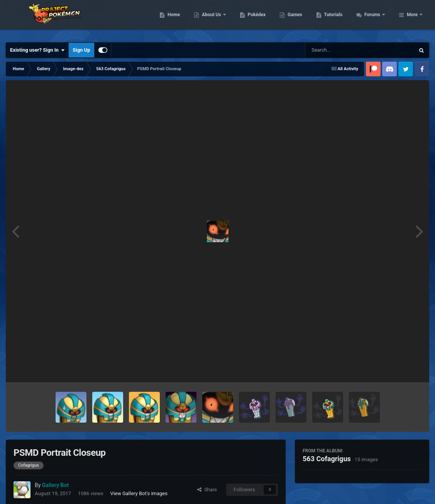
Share (207, 490)
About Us (254, 19)
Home (216, 19)
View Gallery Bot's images (139, 493)
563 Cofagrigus (327, 459)
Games (337, 19)
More (412, 19)
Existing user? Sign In (37, 50)
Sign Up (81, 50)
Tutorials (375, 19)
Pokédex (298, 19)
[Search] (340, 50)
